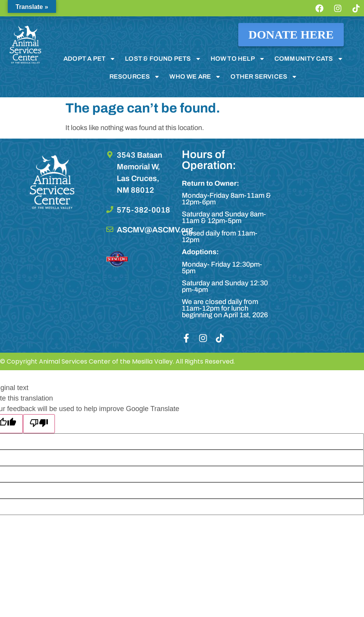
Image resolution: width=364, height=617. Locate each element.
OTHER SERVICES (264, 77)
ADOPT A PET (90, 59)
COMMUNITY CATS (309, 59)
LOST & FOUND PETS (163, 59)
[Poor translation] (39, 424)
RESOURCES (135, 77)
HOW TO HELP (238, 59)
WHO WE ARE (195, 77)
